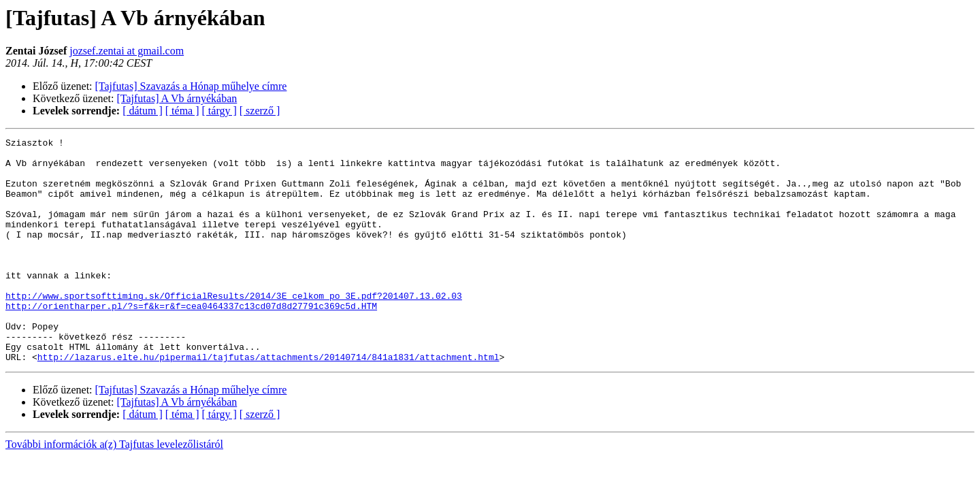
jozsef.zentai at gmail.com (127, 51)
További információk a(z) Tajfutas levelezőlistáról (114, 489)
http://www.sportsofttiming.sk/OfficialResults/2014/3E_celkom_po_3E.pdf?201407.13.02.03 (234, 328)
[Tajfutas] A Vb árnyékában (177, 98)
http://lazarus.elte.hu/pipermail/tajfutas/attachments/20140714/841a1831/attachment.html (268, 402)
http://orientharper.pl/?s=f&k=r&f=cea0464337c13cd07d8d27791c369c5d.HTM (191, 340)
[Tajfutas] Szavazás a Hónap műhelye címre (191, 86)
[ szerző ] (260, 111)
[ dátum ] (143, 111)
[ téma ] (182, 111)
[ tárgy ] (219, 111)
